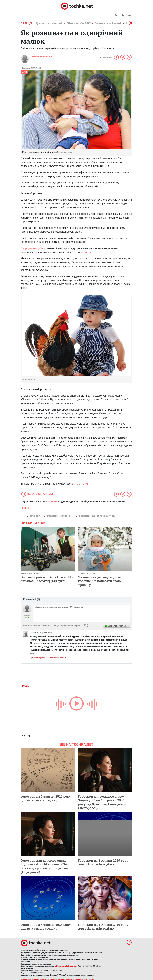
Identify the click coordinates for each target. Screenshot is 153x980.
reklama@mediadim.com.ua (66, 966)
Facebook (51, 502)
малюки (35, 516)
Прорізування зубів (32, 248)
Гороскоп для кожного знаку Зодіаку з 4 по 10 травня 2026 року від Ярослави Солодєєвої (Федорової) (102, 802)
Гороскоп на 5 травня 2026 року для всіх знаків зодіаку (46, 798)
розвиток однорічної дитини (97, 516)
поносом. (87, 252)
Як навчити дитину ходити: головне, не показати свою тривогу (100, 581)
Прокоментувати (38, 657)
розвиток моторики (60, 516)
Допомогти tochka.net (49, 23)
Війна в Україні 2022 (79, 23)
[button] (123, 15)
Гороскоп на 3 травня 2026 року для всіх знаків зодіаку (103, 926)
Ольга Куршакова (41, 56)
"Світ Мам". (83, 484)
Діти (24, 72)
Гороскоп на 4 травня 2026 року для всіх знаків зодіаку (103, 862)
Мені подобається (58, 657)
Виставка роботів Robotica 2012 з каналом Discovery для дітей (47, 579)
